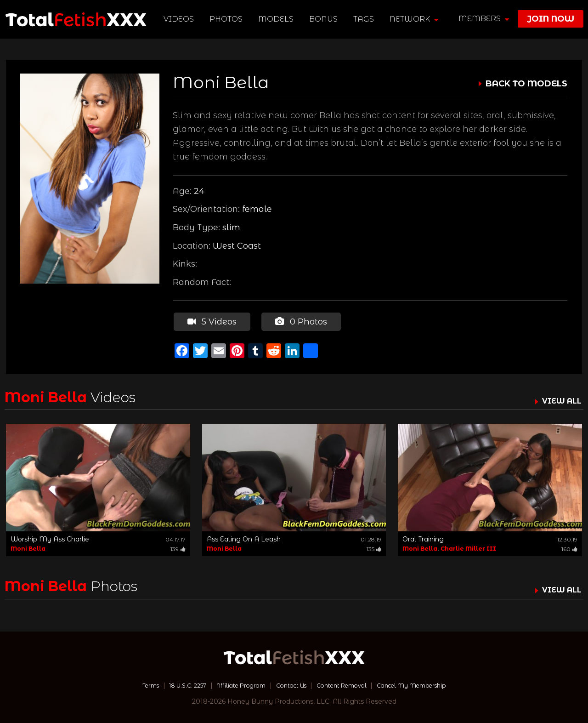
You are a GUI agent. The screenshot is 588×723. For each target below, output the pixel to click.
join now (551, 19)
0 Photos (299, 321)
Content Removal (347, 684)
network (415, 19)
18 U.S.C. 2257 (173, 684)
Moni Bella (28, 547)
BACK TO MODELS (526, 84)
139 (178, 548)
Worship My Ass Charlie (50, 538)
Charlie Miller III (468, 547)
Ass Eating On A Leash (244, 538)
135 (374, 548)
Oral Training (423, 538)
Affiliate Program (233, 684)
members (484, 19)
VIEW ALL (560, 399)
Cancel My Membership (427, 684)
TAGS (365, 19)
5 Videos (211, 321)
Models (277, 19)
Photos (227, 19)
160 (569, 548)
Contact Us (290, 684)
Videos (180, 19)
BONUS (325, 19)
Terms (130, 684)
